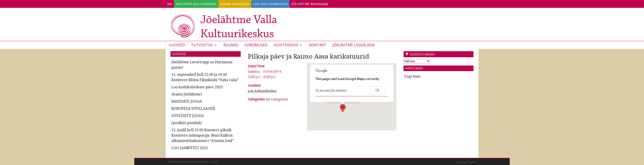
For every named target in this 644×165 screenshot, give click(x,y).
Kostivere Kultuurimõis (203, 3)
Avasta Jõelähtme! (187, 93)
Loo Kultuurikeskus (286, 3)
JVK (172, 3)
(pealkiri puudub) (187, 122)
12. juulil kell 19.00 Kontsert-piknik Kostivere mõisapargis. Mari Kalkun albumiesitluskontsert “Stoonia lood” (203, 134)
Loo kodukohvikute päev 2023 (197, 86)
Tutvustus (202, 44)
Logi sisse (412, 75)
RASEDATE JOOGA (187, 100)
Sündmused (256, 44)
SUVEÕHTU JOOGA (188, 115)
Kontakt (318, 44)
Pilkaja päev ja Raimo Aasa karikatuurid (308, 56)
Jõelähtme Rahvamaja (330, 3)
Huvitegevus (286, 44)
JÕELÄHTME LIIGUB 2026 (354, 44)
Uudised (177, 44)
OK (377, 89)
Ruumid (231, 44)
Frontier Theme (466, 161)
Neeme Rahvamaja (246, 3)
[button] (343, 107)
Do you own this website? (331, 89)
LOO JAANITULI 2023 (190, 147)
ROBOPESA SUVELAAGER (193, 108)
